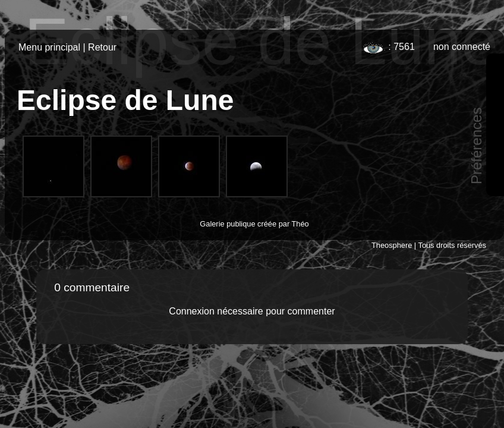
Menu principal (49, 47)
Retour (102, 47)
